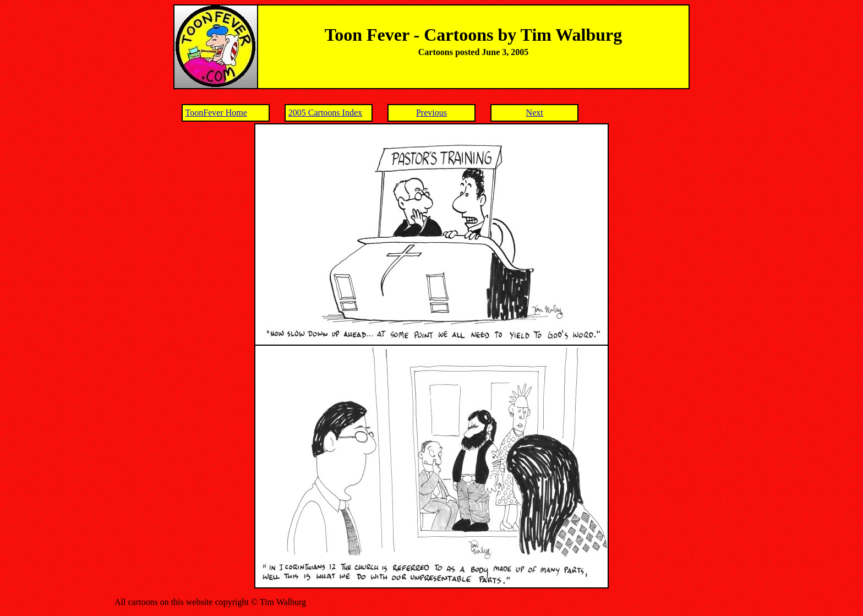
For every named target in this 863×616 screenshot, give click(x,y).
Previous (431, 113)
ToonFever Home (216, 113)
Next (535, 113)
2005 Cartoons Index (325, 113)
